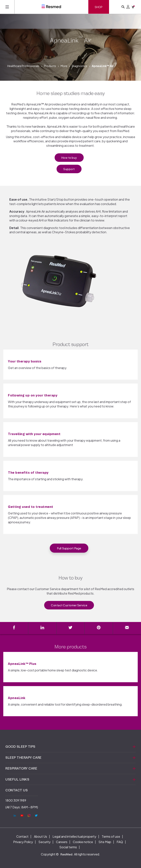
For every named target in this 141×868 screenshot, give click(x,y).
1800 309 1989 (16, 800)
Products (50, 66)
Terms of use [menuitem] (111, 836)
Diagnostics (80, 66)
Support (69, 169)
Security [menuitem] (44, 842)
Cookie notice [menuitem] (83, 842)
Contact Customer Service (69, 605)
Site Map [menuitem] (105, 842)
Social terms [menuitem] (68, 847)
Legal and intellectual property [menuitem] (74, 836)
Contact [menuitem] (22, 836)
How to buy (69, 158)
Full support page (69, 548)
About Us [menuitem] (40, 836)
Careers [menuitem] (62, 842)
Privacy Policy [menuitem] (23, 842)
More (64, 66)
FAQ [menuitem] (120, 842)
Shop (99, 7)
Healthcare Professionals (23, 66)
